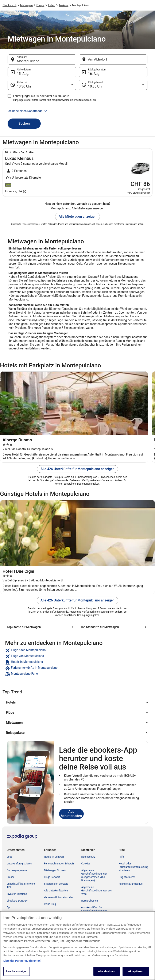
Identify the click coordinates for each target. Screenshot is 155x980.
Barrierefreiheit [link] (90, 901)
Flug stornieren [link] (127, 877)
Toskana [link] (64, 5)
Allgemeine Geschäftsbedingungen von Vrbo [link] (97, 891)
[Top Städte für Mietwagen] (41, 627)
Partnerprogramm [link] (17, 870)
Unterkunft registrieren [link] (19, 864)
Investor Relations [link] (17, 894)
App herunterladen (71, 814)
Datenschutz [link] (88, 857)
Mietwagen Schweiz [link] (55, 870)
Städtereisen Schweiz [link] (56, 884)
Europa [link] (40, 5)
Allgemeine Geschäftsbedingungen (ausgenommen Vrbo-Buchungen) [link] (94, 875)
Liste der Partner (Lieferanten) (22, 966)
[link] (77, 651)
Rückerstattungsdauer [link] (131, 884)
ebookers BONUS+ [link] (17, 901)
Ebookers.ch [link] (9, 5)
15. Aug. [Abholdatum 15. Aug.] (23, 74)
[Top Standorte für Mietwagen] (115, 627)
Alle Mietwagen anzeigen (77, 216)
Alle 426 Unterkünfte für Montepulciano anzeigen (77, 469)
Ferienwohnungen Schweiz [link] (59, 864)
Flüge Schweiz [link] (52, 877)
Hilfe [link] (121, 857)
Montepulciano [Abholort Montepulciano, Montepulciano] (28, 61)
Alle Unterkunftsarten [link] (56, 891)
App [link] (9, 907)
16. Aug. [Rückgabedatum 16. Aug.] (94, 74)
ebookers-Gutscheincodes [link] (59, 897)
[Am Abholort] (113, 59)
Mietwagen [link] (26, 5)
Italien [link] (52, 5)
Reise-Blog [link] (50, 904)
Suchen (24, 123)
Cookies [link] (86, 864)
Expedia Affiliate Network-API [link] (21, 886)
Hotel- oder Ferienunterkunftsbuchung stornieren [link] (133, 867)
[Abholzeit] (42, 85)
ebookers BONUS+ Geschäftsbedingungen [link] (94, 909)
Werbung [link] (12, 914)
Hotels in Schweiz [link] (54, 857)
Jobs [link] (9, 857)
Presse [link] (11, 877)
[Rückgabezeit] (113, 85)
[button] (77, 111)
